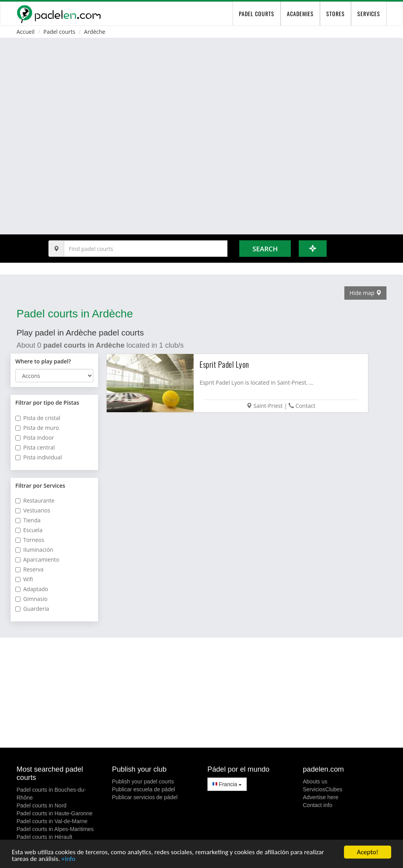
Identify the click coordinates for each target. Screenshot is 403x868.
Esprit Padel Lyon (224, 364)
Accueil (26, 32)
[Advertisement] (201, 693)
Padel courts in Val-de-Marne (52, 821)
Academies (300, 14)
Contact (305, 406)
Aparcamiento (37, 559)
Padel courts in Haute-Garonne (55, 813)
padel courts (257, 14)
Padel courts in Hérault (44, 837)
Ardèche (95, 32)
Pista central (35, 447)
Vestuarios (33, 510)
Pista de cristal (38, 418)
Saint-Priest (268, 406)
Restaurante (35, 500)
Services (369, 14)
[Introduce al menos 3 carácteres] (146, 249)
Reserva (30, 569)
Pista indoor (35, 438)
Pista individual (39, 457)
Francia (227, 784)
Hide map (365, 293)
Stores (336, 14)
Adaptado (32, 589)
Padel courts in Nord (42, 805)
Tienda (28, 520)
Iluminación (34, 550)
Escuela (29, 530)
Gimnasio (31, 599)
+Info (68, 859)
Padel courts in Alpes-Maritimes (55, 829)
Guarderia (32, 609)
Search (265, 249)
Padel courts (59, 32)
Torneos (30, 540)
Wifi (24, 579)
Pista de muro (37, 428)
